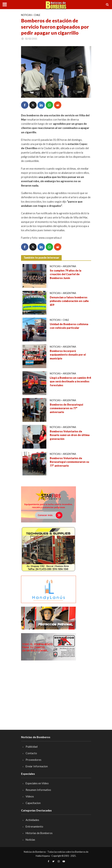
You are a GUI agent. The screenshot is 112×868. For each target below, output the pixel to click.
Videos (30, 796)
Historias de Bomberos (39, 833)
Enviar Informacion (37, 766)
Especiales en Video (37, 783)
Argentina (69, 266)
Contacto (31, 753)
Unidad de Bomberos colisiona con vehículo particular (69, 326)
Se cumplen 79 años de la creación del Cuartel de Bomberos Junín (66, 274)
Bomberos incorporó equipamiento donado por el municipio (68, 355)
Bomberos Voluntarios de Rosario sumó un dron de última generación (70, 435)
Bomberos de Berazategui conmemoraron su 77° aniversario (66, 408)
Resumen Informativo (38, 790)
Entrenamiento (34, 827)
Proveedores (33, 760)
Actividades (32, 820)
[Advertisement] (56, 690)
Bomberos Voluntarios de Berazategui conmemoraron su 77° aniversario (69, 462)
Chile (37, 15)
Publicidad (32, 747)
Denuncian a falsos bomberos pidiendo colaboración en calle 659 (69, 301)
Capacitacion (33, 803)
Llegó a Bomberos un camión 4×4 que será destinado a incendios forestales (70, 381)
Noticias (26, 15)
